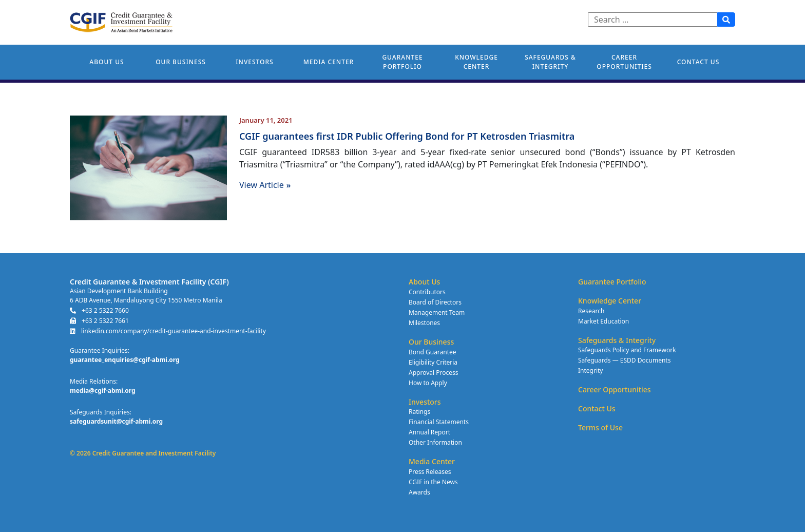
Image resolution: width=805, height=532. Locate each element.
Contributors (427, 292)
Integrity (590, 370)
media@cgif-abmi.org (103, 391)
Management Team (437, 312)
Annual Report (429, 432)
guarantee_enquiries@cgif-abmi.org (125, 360)
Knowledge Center (476, 62)
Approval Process (433, 373)
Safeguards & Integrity (550, 62)
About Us (107, 62)
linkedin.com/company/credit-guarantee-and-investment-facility (168, 331)
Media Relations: (94, 381)
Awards (419, 492)
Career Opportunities (624, 62)
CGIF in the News (433, 482)
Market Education (603, 321)
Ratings (419, 412)
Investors (254, 62)
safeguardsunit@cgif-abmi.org (116, 421)
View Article (265, 185)
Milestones (424, 323)
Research (591, 311)
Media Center (329, 62)
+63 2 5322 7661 (99, 321)
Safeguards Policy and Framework (627, 350)
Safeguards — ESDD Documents (624, 360)
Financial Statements (439, 422)
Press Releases (430, 472)
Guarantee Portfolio (402, 62)
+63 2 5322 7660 (99, 310)
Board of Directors (435, 302)
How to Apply (428, 383)
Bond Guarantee (433, 352)
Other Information (435, 442)
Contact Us (698, 62)
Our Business (181, 62)
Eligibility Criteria (433, 362)
